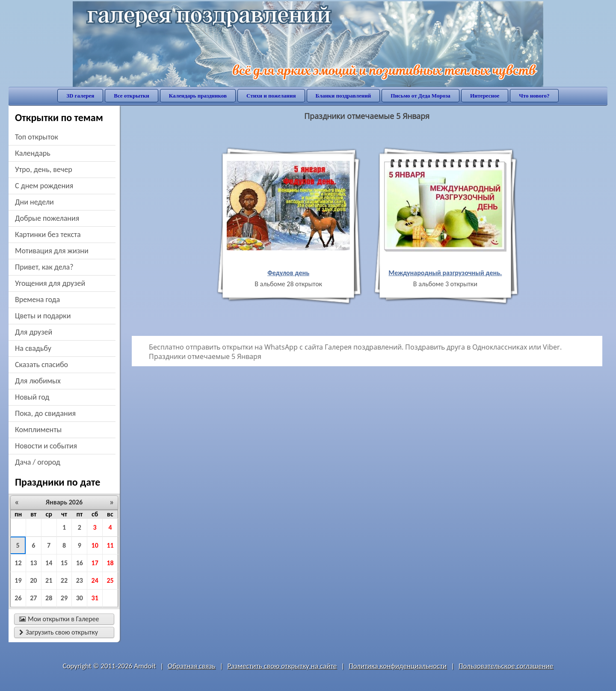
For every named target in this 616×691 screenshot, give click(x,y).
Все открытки (132, 96)
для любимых (38, 381)
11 (110, 545)
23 (80, 580)
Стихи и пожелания (271, 96)
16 (80, 563)
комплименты (38, 430)
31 (95, 598)
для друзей (34, 332)
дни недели (34, 202)
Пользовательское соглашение (506, 666)
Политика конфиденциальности (398, 666)
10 (95, 545)
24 (95, 580)
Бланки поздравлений (344, 96)
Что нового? (534, 96)
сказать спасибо (41, 365)
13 (33, 563)
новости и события (46, 446)
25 (110, 580)
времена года (37, 300)
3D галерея (80, 96)
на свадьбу (33, 348)
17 (95, 563)
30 (80, 598)
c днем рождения (44, 186)
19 (18, 580)
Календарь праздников (198, 96)
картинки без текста (48, 234)
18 (110, 563)
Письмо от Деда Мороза (421, 96)
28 (49, 598)
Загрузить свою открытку (59, 632)
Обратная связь (192, 666)
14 (49, 563)
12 (18, 563)
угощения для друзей (50, 283)
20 (33, 580)
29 (64, 598)
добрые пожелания (47, 218)
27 (33, 598)
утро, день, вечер (44, 169)
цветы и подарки (43, 316)
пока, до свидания (45, 413)
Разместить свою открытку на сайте (282, 666)
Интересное (485, 96)
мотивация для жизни (52, 251)
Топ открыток (37, 137)
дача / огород (38, 462)
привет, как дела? (44, 267)
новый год (32, 397)
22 (64, 580)
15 (64, 563)
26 (18, 598)
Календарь (33, 153)
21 (49, 580)
